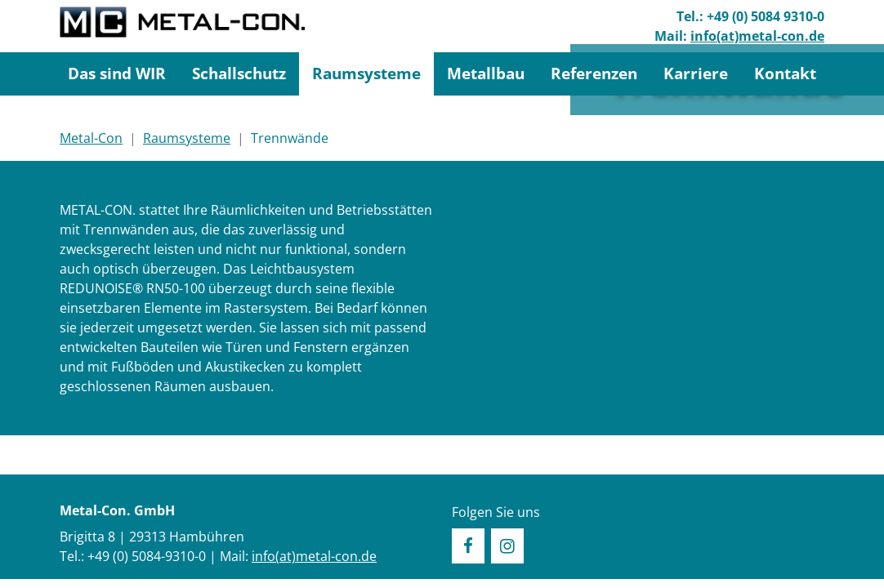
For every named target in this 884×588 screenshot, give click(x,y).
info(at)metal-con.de (757, 36)
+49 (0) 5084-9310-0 (147, 556)
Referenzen (594, 73)
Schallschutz (239, 73)
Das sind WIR (117, 73)
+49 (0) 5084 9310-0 (766, 16)
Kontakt (785, 73)
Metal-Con (91, 138)
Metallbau (486, 73)
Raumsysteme (366, 73)
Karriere (696, 73)
